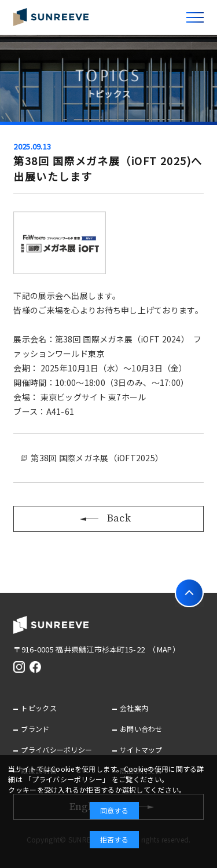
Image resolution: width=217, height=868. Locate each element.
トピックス (38, 708)
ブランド (35, 729)
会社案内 (134, 708)
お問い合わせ (141, 729)
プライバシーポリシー (56, 750)
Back (108, 518)
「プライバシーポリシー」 (67, 779)
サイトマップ (141, 750)
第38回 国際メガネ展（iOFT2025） (97, 458)
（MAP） (166, 649)
